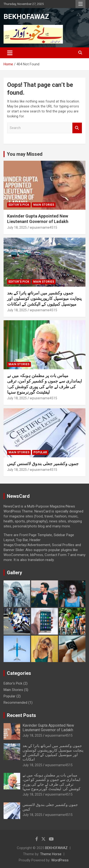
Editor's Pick (19, 205)
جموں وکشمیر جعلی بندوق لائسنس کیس (43, 464)
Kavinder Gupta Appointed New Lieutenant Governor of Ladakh (48, 728)
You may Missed (25, 154)
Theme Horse (51, 854)
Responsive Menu (80, 4)
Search (77, 128)
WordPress (60, 860)
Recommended (15, 703)
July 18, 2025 (17, 227)
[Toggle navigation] (10, 53)
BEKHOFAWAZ (26, 16)
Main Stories (44, 205)
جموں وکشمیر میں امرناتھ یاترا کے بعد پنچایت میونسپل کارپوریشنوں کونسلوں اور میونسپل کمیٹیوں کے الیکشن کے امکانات (44, 298)
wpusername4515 (43, 227)
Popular (40, 452)
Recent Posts (21, 715)
